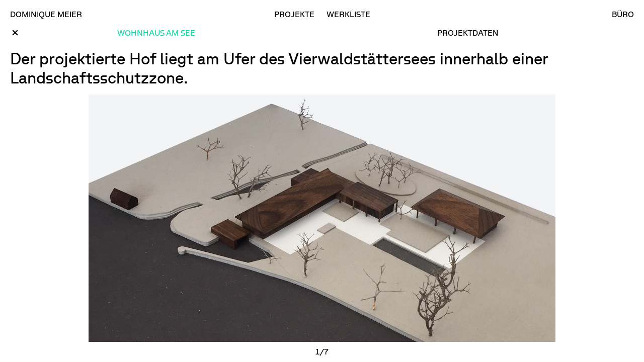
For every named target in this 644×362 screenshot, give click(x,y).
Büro (623, 14)
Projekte (294, 14)
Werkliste (348, 14)
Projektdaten (468, 32)
